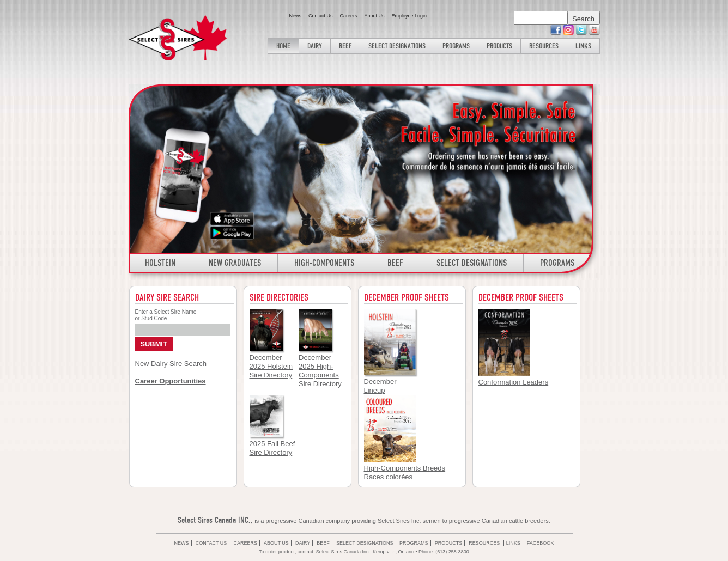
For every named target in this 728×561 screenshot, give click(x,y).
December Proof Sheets (521, 297)
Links (583, 46)
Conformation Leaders (514, 382)
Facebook (541, 543)
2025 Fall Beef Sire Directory (272, 448)
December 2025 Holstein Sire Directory (271, 366)
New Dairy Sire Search (171, 364)
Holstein (160, 263)
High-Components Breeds (405, 468)
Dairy (315, 46)
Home (283, 46)
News (295, 16)
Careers (348, 16)
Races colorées (389, 477)
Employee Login (409, 16)
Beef (345, 46)
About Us (374, 16)
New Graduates (235, 263)
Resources (544, 46)
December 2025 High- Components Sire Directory (320, 371)
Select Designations (397, 46)
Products (499, 46)
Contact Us (321, 16)
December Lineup (380, 386)
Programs (456, 46)
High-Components (324, 263)
